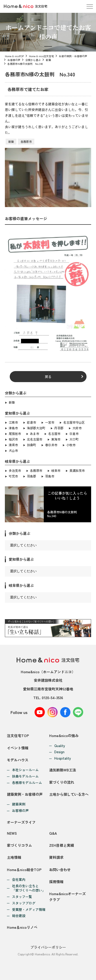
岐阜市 (56, 470)
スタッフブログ (24, 903)
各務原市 (26, 141)
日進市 (74, 433)
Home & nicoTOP (14, 56)
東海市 (56, 439)
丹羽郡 (59, 428)
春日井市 (51, 445)
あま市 (35, 433)
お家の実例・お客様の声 (73, 56)
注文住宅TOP (18, 736)
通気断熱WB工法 (63, 770)
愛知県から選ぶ (21, 559)
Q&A (53, 833)
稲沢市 (13, 439)
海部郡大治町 (36, 428)
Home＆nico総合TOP (24, 870)
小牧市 (71, 445)
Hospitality (63, 758)
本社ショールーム (25, 770)
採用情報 (56, 882)
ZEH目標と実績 (62, 845)
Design (59, 752)
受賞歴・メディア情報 (29, 910)
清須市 (13, 445)
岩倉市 (31, 422)
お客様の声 (14, 60)
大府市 (77, 428)
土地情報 (14, 857)
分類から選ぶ (33, 60)
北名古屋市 (35, 439)
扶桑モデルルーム (25, 776)
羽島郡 (31, 476)
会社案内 (19, 880)
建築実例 (19, 804)
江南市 (13, 422)
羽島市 (50, 476)
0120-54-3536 (52, 698)
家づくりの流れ (62, 782)
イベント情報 (18, 748)
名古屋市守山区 (74, 422)
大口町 (74, 439)
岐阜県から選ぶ (21, 585)
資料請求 (56, 857)
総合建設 (19, 916)
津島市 (13, 428)
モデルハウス (18, 760)
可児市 (13, 476)
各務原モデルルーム (27, 783)
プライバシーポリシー (48, 947)
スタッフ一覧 (22, 897)
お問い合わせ (60, 870)
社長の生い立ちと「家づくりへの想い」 (29, 888)
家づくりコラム (19, 845)
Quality (60, 746)
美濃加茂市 (77, 470)
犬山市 (13, 450)
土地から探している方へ (69, 794)
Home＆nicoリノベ (22, 927)
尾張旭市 (15, 433)
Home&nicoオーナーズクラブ (67, 896)
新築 (48, 60)
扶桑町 (31, 445)
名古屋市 (54, 433)
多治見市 (15, 470)
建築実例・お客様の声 (25, 794)
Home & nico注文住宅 (41, 56)
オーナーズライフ (21, 822)
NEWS (12, 833)
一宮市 (50, 422)
